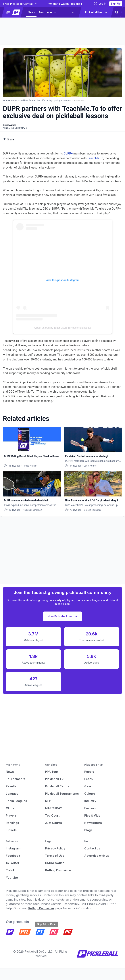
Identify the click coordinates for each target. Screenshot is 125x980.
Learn (89, 779)
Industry (90, 801)
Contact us (92, 848)
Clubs (10, 808)
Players (11, 815)
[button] (14, 12)
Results (11, 786)
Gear (88, 786)
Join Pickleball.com (62, 616)
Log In (100, 4)
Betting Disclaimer (58, 870)
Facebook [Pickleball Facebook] (13, 856)
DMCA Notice (55, 863)
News (31, 12)
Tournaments (47, 12)
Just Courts (53, 823)
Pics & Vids (92, 815)
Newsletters (93, 823)
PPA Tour (52, 772)
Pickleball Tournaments (62, 794)
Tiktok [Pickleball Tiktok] (10, 870)
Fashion (90, 808)
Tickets (11, 830)
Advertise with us (97, 856)
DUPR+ (68, 153)
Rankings (12, 823)
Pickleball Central (58, 786)
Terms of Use (55, 856)
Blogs (88, 830)
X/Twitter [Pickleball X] (13, 863)
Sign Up (116, 4)
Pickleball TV (54, 779)
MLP (48, 801)
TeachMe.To (95, 158)
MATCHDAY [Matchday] (54, 808)
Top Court (52, 815)
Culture (90, 794)
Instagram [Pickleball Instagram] (13, 848)
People (89, 772)
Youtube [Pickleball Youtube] (12, 878)
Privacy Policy (55, 848)
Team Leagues (16, 801)
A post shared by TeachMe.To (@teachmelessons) (63, 328)
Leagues (12, 794)
